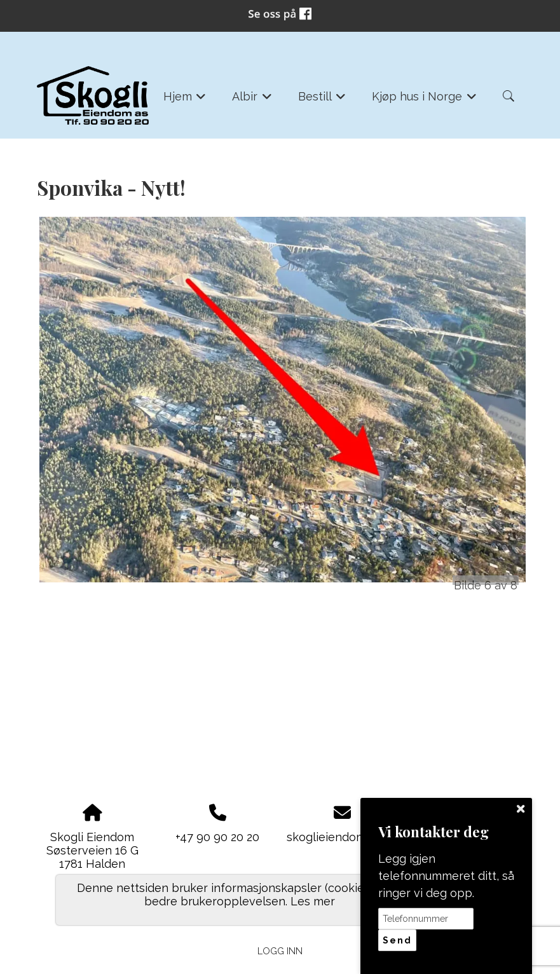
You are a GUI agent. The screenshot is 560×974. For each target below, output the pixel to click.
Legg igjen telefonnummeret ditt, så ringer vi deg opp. (446, 876)
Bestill (322, 100)
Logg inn (280, 951)
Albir (252, 100)
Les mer (313, 901)
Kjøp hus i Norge (424, 100)
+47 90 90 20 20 (217, 837)
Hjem (185, 100)
